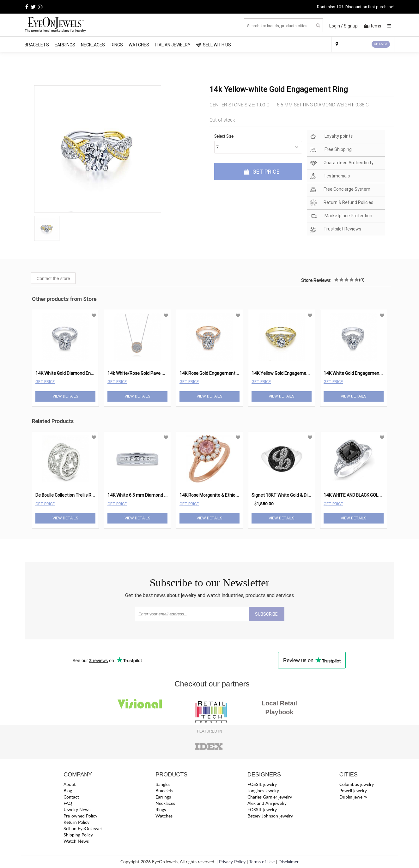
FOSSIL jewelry (262, 784)
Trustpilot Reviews (335, 229)
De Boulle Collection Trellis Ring (66, 495)
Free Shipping (330, 150)
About (70, 784)
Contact (71, 797)
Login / (336, 26)
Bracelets (37, 45)
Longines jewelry (263, 790)
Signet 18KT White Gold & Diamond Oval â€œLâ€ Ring (306, 495)
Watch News (76, 841)
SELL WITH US (214, 45)
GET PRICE (262, 172)
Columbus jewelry (357, 784)
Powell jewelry (353, 790)
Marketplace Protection (341, 216)
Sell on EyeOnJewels (83, 828)
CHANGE (381, 44)
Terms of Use (262, 862)
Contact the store (53, 278)
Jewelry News (77, 809)
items (373, 26)
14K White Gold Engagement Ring (357, 373)
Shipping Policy (78, 835)
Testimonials (329, 176)
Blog (68, 790)
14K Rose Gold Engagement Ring (212, 373)
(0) (362, 280)
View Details (65, 396)
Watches (139, 45)
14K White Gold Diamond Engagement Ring (79, 373)
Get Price (45, 382)
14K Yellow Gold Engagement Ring (286, 373)
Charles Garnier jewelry (270, 797)
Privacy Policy (232, 862)
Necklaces (93, 45)
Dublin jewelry (353, 797)
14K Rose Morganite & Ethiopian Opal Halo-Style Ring (233, 495)
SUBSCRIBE (266, 614)
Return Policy (76, 822)
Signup (351, 26)
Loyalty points (331, 137)
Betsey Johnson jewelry (270, 816)
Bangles (163, 784)
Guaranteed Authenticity (341, 163)
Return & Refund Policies (341, 203)
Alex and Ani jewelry (267, 803)
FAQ (68, 803)
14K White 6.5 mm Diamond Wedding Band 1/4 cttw (159, 495)
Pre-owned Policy (80, 816)
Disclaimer (288, 862)
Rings (117, 45)
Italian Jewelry (173, 45)
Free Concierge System (340, 190)
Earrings (65, 45)
